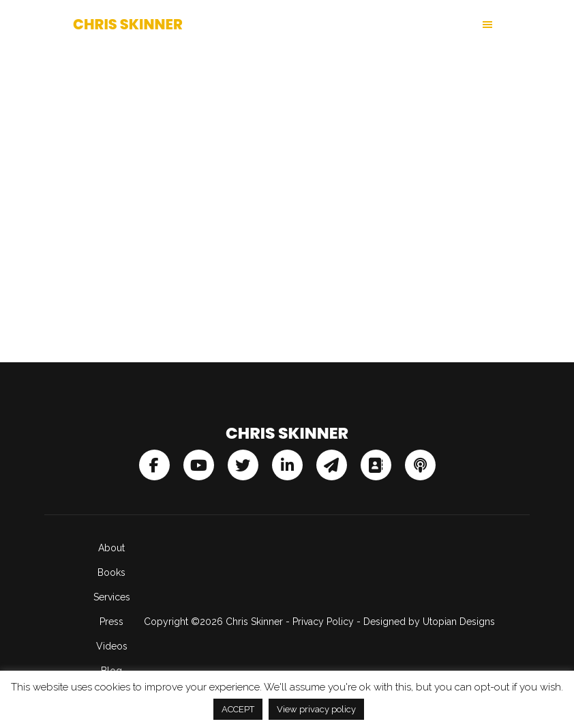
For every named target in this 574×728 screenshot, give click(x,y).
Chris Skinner (128, 24)
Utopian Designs (459, 622)
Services (112, 597)
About (111, 548)
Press (111, 622)
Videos (112, 646)
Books (111, 572)
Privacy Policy (323, 622)
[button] (394, 25)
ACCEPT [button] (238, 709)
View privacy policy (316, 709)
